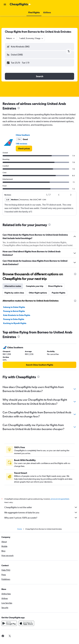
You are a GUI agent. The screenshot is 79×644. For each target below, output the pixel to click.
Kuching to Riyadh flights (15, 323)
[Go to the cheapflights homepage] (20, 4)
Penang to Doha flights (14, 319)
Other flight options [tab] (38, 293)
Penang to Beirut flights (14, 311)
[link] (24, 149)
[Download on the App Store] (26, 626)
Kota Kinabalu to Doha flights (17, 315)
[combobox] (11, 38)
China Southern (23, 135)
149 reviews (21, 144)
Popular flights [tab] (58, 293)
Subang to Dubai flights (14, 307)
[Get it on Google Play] (9, 626)
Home (19, 532)
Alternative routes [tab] (13, 286)
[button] (5, 4)
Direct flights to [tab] (55, 286)
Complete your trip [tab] (35, 286)
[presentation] (19, 108)
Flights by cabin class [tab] (14, 293)
